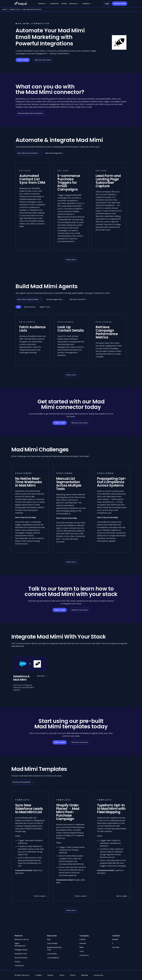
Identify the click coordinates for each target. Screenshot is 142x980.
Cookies (39, 975)
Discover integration (55, 153)
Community (52, 954)
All (18, 307)
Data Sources (30, 307)
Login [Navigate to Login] (107, 4)
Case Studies (52, 943)
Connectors (54, 4)
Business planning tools (54, 949)
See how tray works (43, 60)
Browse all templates (23, 782)
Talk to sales (23, 60)
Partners (83, 943)
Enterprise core (21, 954)
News (82, 947)
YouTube (116, 947)
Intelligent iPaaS (21, 950)
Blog (49, 939)
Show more (71, 260)
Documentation (21, 958)
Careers (83, 939)
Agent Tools (45, 307)
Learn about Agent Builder (29, 299)
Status (73, 975)
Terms (62, 975)
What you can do (22, 939)
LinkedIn (115, 939)
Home (4, 10)
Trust (82, 951)
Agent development (20, 945)
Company (86, 4)
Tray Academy (53, 958)
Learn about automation (28, 153)
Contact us (84, 955)
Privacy (50, 975)
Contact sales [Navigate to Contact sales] (120, 4)
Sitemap (85, 975)
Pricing (64, 4)
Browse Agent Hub (55, 299)
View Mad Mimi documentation (30, 113)
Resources (73, 4)
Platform (42, 4)
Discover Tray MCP (78, 299)
